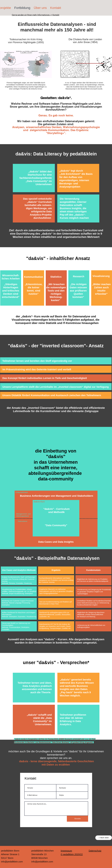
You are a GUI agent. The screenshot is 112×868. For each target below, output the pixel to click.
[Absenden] (77, 819)
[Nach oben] (104, 838)
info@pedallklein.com (12, 862)
